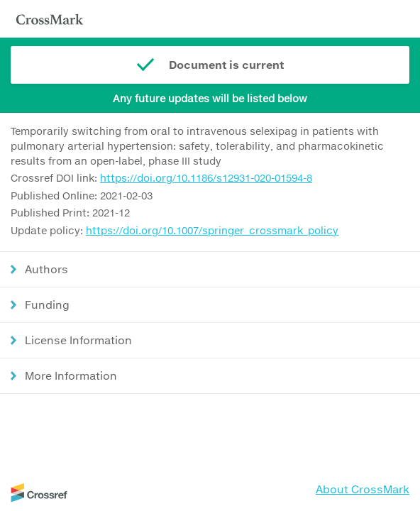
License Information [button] (78, 340)
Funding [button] (47, 304)
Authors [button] (46, 269)
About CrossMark (363, 489)
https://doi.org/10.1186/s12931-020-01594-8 (206, 178)
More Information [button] (71, 375)
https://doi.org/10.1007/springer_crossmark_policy (212, 230)
